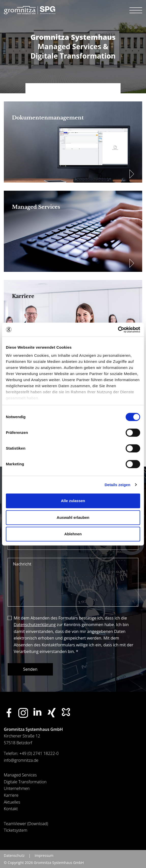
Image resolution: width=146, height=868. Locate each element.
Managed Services (20, 775)
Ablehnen (73, 534)
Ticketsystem (16, 830)
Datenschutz (14, 855)
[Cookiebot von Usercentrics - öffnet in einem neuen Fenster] (118, 330)
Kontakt (11, 809)
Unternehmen (17, 788)
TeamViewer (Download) (26, 824)
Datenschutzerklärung (35, 625)
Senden (30, 669)
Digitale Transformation (25, 782)
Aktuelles (12, 802)
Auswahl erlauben (73, 517)
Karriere (11, 795)
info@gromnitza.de (21, 760)
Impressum (44, 855)
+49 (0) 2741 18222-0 (39, 753)
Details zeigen (117, 485)
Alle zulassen (73, 501)
